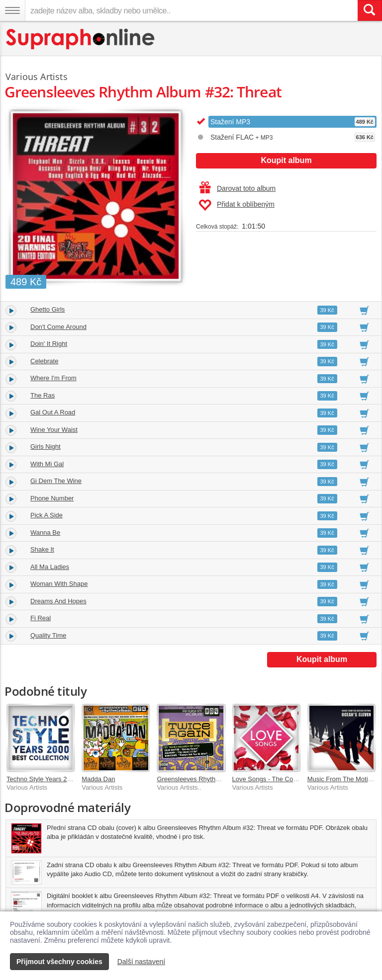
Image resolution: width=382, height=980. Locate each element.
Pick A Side (47, 515)
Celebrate (44, 361)
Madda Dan (98, 779)
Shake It (42, 549)
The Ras (43, 395)
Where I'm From (53, 378)
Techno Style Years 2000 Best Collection (64, 779)
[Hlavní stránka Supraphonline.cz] (81, 39)
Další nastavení (142, 962)
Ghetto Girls (48, 309)
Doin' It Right (49, 344)
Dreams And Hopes (58, 601)
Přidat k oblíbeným (237, 205)
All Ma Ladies (50, 567)
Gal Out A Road (53, 412)
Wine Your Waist (54, 430)
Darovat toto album (238, 188)
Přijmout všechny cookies (59, 962)
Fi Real (41, 618)
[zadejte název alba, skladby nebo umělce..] (191, 10)
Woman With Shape (59, 584)
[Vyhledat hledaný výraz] (370, 10)
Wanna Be (45, 532)
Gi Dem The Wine (56, 481)
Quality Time (48, 635)
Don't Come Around (58, 327)
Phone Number (52, 498)
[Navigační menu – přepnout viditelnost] (12, 10)
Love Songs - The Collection (273, 779)
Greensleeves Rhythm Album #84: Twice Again (224, 779)
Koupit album (286, 160)
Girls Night (46, 447)
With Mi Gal (47, 464)
